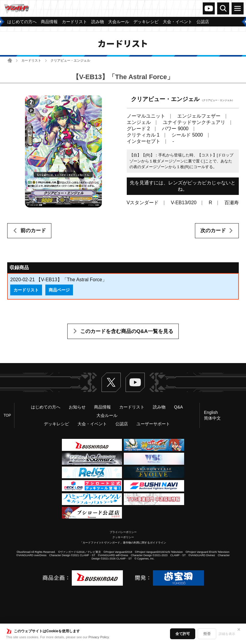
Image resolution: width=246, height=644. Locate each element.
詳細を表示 (227, 634)
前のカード (33, 231)
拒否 (207, 634)
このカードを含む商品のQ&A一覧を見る (127, 331)
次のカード (213, 231)
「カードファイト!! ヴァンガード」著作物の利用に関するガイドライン (123, 543)
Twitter (111, 382)
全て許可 (183, 634)
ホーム (10, 60)
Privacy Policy (99, 637)
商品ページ (59, 290)
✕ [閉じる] (239, 630)
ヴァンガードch (209, 8)
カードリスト (31, 60)
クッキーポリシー (123, 537)
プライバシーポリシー (123, 532)
